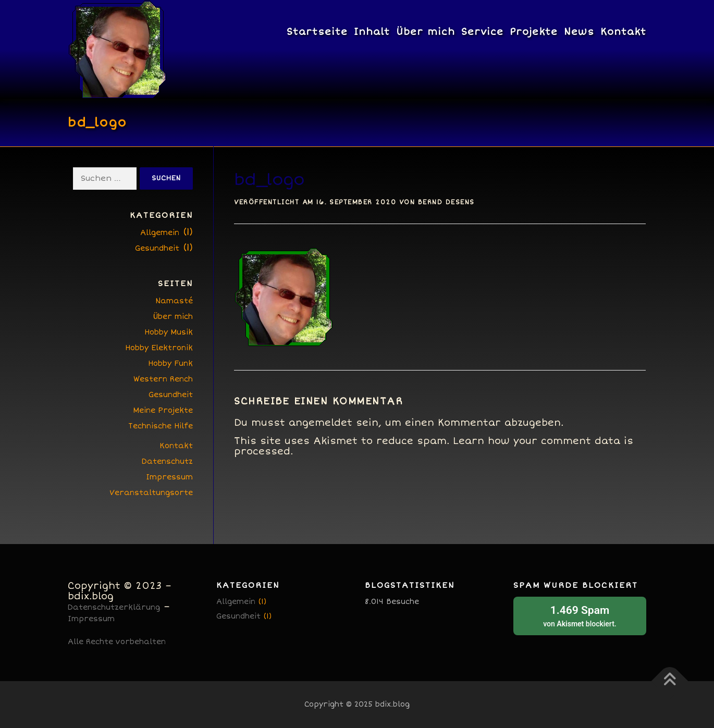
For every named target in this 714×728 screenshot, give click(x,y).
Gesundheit (157, 248)
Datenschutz (167, 461)
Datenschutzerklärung (114, 607)
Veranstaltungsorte (151, 493)
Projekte (534, 32)
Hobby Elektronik (159, 348)
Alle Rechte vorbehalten (117, 642)
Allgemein (160, 233)
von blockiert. (580, 615)
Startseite (317, 32)
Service (482, 32)
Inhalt (372, 32)
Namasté (174, 301)
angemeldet (321, 423)
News (579, 32)
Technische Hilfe (161, 426)
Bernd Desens (446, 202)
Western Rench (163, 379)
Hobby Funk (170, 363)
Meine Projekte (163, 410)
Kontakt (623, 32)
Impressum (169, 477)
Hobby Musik (169, 332)
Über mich (426, 32)
